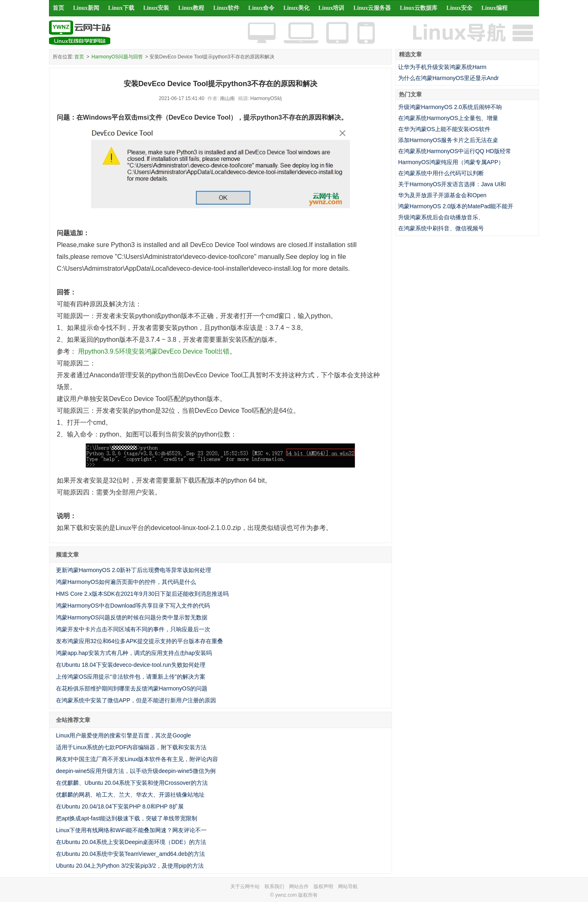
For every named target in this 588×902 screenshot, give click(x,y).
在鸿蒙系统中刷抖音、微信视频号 (441, 228)
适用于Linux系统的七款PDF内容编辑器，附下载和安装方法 (131, 747)
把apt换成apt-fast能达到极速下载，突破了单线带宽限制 (127, 818)
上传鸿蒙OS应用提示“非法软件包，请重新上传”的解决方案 (131, 677)
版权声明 (323, 886)
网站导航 (348, 886)
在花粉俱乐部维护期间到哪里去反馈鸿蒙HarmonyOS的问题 (132, 688)
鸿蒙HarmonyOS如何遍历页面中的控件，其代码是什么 (126, 582)
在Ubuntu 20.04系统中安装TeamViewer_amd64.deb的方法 (130, 854)
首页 (58, 8)
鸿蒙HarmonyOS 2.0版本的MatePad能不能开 (456, 206)
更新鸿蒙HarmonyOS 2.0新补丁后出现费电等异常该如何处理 (134, 570)
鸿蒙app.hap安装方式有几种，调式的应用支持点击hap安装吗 (134, 653)
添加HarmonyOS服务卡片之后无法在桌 (448, 140)
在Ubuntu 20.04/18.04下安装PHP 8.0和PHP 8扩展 (120, 806)
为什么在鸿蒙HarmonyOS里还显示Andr (449, 78)
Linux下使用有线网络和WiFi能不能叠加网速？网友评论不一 (131, 830)
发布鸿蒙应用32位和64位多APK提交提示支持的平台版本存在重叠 (139, 641)
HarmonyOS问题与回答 (117, 57)
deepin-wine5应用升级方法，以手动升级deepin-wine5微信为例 (136, 771)
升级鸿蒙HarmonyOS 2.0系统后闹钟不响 (450, 107)
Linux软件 (226, 8)
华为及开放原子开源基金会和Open (442, 195)
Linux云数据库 (419, 8)
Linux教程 (191, 8)
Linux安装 (156, 8)
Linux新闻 (86, 8)
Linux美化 (296, 8)
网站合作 (299, 886)
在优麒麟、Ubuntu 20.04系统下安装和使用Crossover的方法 (132, 783)
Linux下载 (121, 8)
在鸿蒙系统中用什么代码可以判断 (441, 173)
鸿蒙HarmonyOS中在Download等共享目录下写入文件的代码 (133, 606)
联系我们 (274, 886)
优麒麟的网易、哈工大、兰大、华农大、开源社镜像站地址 (130, 795)
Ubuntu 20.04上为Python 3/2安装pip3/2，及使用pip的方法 (130, 866)
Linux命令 (261, 8)
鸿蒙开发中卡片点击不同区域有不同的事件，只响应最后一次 (133, 629)
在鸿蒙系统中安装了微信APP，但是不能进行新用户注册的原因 (136, 700)
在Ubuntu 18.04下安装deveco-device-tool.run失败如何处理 (131, 665)
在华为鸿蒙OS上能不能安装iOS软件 (444, 129)
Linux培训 (332, 8)
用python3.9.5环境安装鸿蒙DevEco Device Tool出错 (154, 351)
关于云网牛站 (245, 886)
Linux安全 (459, 8)
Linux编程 (494, 8)
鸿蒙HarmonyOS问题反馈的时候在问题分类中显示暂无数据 (132, 617)
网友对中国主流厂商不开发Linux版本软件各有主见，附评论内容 (137, 759)
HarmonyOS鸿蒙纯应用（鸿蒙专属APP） (451, 162)
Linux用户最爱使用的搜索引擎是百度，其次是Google (124, 735)
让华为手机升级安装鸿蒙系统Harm (442, 67)
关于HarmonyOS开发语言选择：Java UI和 (452, 184)
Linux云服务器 (372, 8)
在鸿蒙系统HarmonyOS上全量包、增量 (448, 118)
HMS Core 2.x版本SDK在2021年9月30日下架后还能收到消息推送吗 (142, 594)
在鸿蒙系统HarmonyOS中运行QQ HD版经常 (455, 151)
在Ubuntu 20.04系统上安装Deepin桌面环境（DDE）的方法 (131, 842)
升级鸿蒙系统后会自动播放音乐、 (441, 217)
